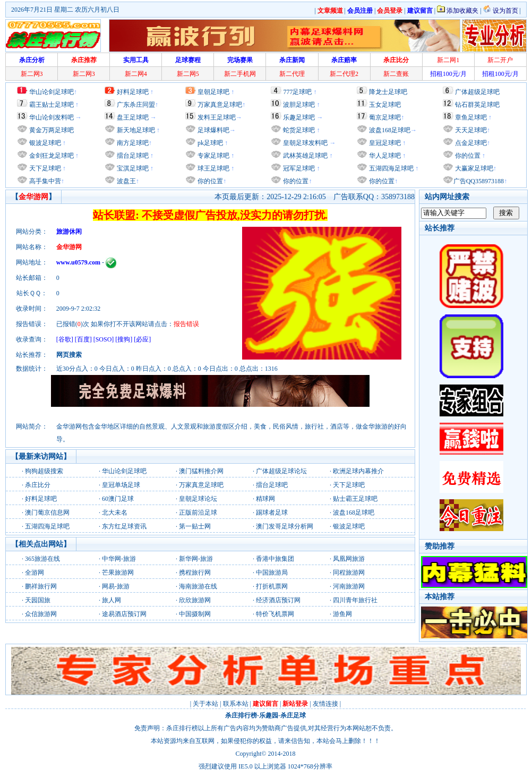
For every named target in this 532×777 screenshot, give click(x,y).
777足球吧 (297, 92)
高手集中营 (44, 181)
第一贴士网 (195, 526)
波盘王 (126, 181)
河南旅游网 (349, 586)
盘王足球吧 (133, 117)
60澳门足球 (118, 499)
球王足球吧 (213, 168)
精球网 (265, 499)
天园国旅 (38, 600)
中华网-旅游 (119, 559)
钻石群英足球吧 (477, 105)
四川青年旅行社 (355, 600)
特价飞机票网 (275, 614)
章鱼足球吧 (471, 117)
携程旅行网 (195, 573)
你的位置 (209, 181)
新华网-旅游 (196, 559)
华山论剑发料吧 (52, 117)
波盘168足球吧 (390, 130)
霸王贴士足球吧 (52, 105)
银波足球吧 (45, 143)
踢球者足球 (272, 513)
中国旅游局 (272, 573)
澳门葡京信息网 (47, 513)
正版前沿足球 (198, 513)
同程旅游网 (349, 573)
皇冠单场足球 (121, 485)
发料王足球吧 (217, 117)
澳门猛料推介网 (201, 471)
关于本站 (205, 704)
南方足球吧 (132, 143)
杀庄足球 (293, 715)
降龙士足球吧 (388, 92)
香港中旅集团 (275, 559)
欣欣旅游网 (195, 600)
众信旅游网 (41, 614)
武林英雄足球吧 (304, 156)
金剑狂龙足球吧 (51, 156)
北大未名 (115, 513)
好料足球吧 (133, 92)
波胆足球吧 (299, 105)
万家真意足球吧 (220, 105)
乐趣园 (269, 715)
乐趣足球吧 (299, 117)
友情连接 (325, 704)
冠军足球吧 (298, 168)
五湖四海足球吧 (391, 168)
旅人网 (111, 600)
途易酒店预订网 (124, 614)
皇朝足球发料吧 (304, 143)
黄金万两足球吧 (52, 130)
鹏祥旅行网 (41, 586)
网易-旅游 (116, 586)
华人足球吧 (384, 156)
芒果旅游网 (118, 573)
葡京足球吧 (385, 117)
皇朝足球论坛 (198, 499)
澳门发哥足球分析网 (285, 526)
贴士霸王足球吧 (355, 499)
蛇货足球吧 (300, 130)
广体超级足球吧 (477, 92)
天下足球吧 (44, 168)
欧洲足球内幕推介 (358, 471)
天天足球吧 (470, 130)
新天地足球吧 (135, 130)
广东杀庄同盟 (136, 105)
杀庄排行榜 (241, 715)
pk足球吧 (209, 143)
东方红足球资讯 (124, 526)
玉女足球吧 (385, 105)
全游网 (35, 573)
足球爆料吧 (213, 130)
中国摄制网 (195, 614)
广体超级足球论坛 (281, 471)
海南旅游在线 (198, 586)
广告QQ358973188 (479, 181)
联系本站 (236, 704)
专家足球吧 (213, 156)
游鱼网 (342, 614)
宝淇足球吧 (133, 168)
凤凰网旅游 (349, 559)
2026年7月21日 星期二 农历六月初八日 (65, 10)
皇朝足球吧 (213, 92)
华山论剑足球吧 (52, 92)
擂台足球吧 (132, 156)
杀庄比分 (38, 485)
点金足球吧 (470, 143)
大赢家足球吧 (473, 168)
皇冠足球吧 (384, 143)
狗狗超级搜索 (44, 471)
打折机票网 (272, 586)
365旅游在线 (42, 559)
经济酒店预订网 (278, 600)
